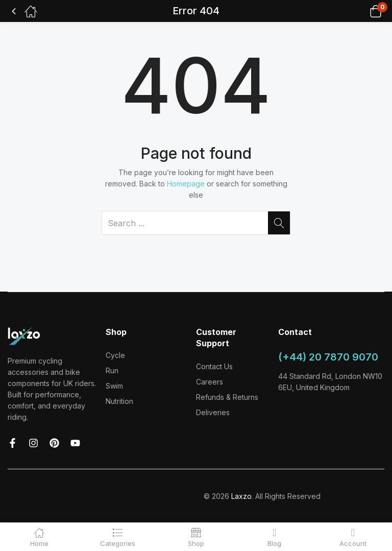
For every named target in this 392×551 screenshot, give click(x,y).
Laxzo (241, 496)
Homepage (186, 184)
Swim (114, 386)
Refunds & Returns (227, 397)
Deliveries (213, 412)
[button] (363, 11)
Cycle (115, 355)
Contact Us (214, 366)
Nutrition (119, 401)
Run (112, 370)
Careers (210, 382)
